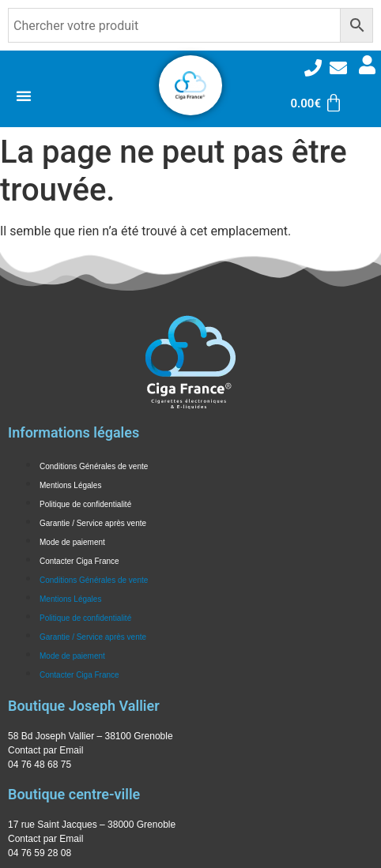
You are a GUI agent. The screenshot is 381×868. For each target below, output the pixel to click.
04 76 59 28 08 (40, 853)
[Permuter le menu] (24, 96)
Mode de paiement (72, 542)
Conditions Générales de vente (94, 466)
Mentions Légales (70, 485)
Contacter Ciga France (79, 561)
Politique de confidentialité (85, 504)
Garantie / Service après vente (93, 523)
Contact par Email (45, 750)
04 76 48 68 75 (40, 765)
